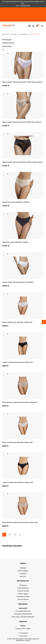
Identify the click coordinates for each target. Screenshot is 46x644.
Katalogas (23, 568)
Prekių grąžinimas (23, 588)
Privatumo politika (23, 591)
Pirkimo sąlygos (23, 571)
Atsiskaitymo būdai (23, 597)
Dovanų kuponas (23, 599)
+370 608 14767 (25, 6)
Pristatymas (23, 585)
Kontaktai (23, 574)
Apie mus (23, 576)
